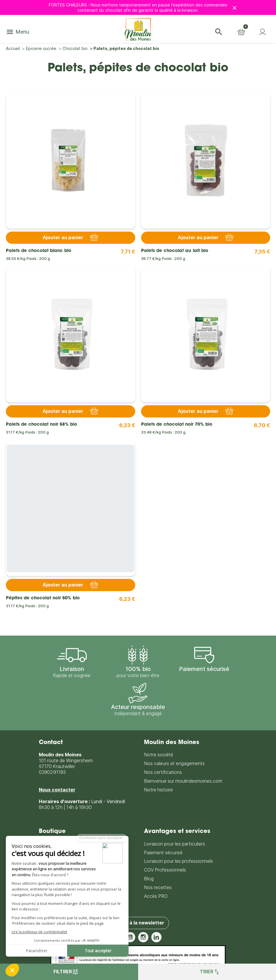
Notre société (159, 755)
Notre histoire (158, 790)
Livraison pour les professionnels (178, 861)
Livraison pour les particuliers (175, 844)
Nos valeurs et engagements (174, 764)
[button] (219, 32)
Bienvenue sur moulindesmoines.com (183, 781)
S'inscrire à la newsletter (135, 923)
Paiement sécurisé (163, 852)
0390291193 (52, 772)
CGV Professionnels (165, 870)
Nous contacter (57, 790)
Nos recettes (158, 887)
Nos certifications (163, 772)
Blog (149, 878)
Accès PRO (156, 896)
